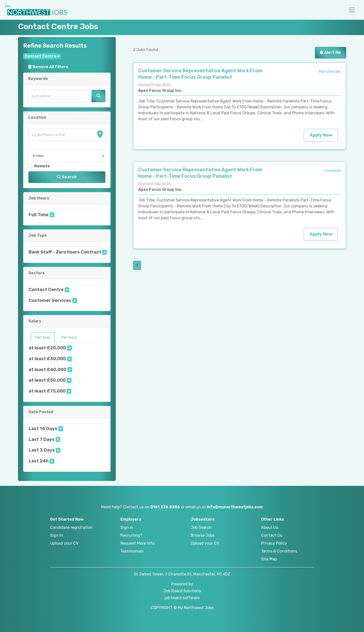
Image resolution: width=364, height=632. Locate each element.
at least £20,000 (47, 348)
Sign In (57, 535)
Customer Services (50, 300)
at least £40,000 (48, 370)
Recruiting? (131, 535)
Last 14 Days (43, 429)
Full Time (39, 215)
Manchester (330, 71)
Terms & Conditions (279, 551)
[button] (352, 10)
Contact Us (272, 535)
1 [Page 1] (137, 265)
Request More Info (137, 543)
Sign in (127, 527)
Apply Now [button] (321, 135)
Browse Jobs (203, 535)
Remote (42, 166)
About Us (270, 527)
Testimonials (132, 551)
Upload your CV (64, 543)
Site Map (269, 559)
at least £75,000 (47, 391)
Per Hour (69, 337)
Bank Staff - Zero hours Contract (65, 252)
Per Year (43, 337)
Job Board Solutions (182, 591)
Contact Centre (46, 290)
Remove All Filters (48, 67)
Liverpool (332, 170)
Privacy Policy (274, 543)
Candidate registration (71, 527)
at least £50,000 (47, 380)
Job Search (201, 527)
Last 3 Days (42, 450)
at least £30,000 (47, 359)
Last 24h (39, 461)
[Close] (58, 56)
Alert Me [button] (330, 52)
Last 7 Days (42, 439)
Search (67, 177)
